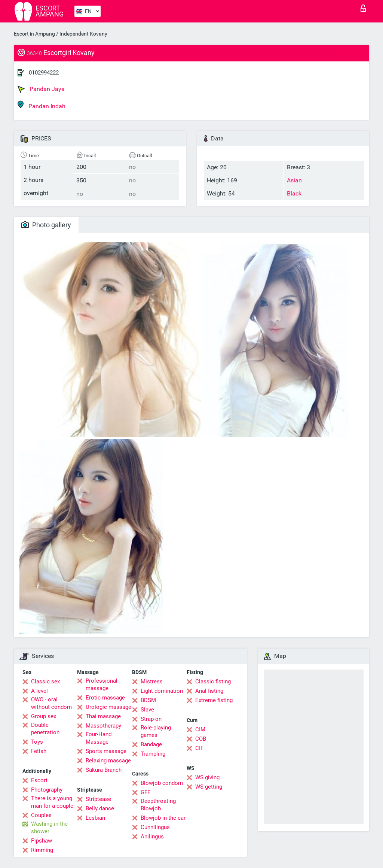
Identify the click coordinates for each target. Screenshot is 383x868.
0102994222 (44, 73)
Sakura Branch (104, 770)
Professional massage (102, 685)
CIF (199, 748)
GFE (146, 792)
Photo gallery (46, 225)
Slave (147, 710)
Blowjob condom (162, 783)
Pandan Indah (42, 105)
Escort (39, 780)
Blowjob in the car (163, 818)
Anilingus (152, 837)
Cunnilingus (155, 827)
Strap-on (151, 719)
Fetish (39, 751)
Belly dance (100, 808)
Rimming (42, 850)
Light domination (162, 691)
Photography (47, 790)
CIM (200, 729)
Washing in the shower (49, 828)
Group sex (44, 716)
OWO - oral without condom (51, 703)
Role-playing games (156, 731)
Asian (294, 180)
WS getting (209, 787)
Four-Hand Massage (99, 738)
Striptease (98, 799)
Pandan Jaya (41, 89)
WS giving (207, 777)
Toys (37, 742)
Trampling (153, 754)
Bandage (151, 744)
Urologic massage (108, 707)
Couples (41, 815)
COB (201, 739)
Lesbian (95, 818)
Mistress (152, 682)
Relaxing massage (108, 761)
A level (39, 691)
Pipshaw (42, 841)
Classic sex (45, 682)
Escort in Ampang (34, 34)
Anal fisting (209, 691)
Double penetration (45, 729)
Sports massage (106, 751)
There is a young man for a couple (52, 802)
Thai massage (103, 716)
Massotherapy (103, 726)
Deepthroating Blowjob (158, 805)
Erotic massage (105, 698)
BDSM (148, 700)
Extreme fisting (214, 700)
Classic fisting (213, 682)
